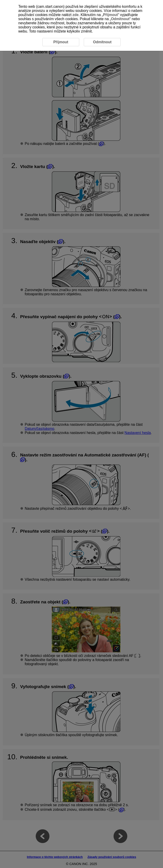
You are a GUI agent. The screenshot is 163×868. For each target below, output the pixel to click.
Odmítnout (120, 19)
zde (76, 15)
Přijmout (110, 15)
